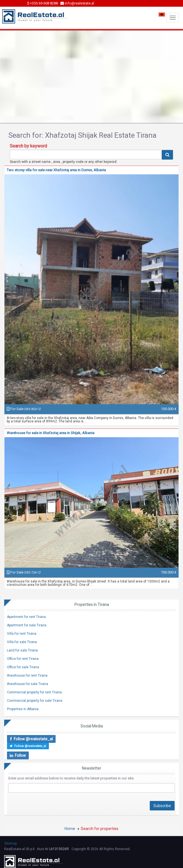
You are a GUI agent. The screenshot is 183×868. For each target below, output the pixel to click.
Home (70, 829)
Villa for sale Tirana (22, 642)
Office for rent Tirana (23, 659)
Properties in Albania (23, 709)
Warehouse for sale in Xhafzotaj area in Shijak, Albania (51, 433)
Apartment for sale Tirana (27, 625)
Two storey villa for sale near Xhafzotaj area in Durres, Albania (56, 170)
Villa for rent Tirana (22, 634)
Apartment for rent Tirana (26, 617)
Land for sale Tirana (22, 650)
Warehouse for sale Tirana (28, 684)
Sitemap (10, 843)
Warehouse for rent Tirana (27, 676)
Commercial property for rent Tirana (34, 692)
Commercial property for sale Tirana (35, 701)
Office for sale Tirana (23, 667)
